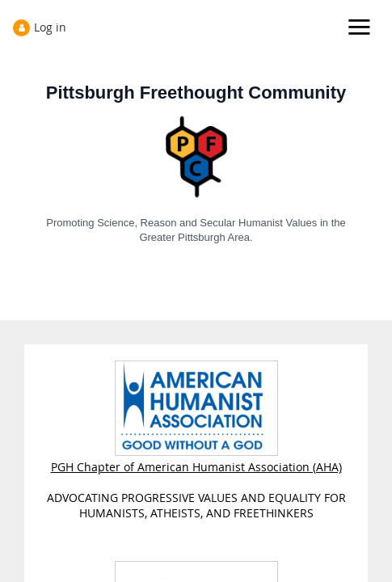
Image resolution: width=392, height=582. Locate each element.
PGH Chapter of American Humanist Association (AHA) (196, 459)
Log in (50, 27)
